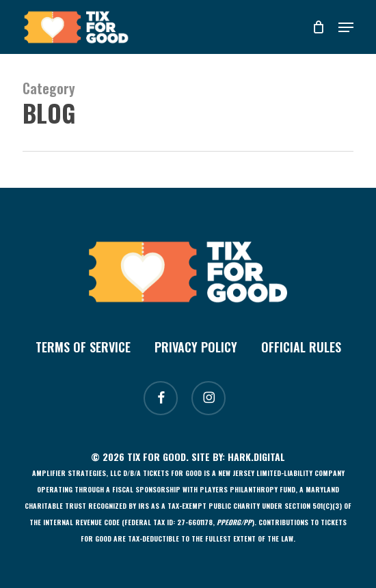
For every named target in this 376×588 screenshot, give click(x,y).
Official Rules (301, 347)
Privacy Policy (196, 347)
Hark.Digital (256, 457)
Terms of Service (83, 347)
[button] (346, 27)
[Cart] (318, 27)
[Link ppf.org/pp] (234, 522)
